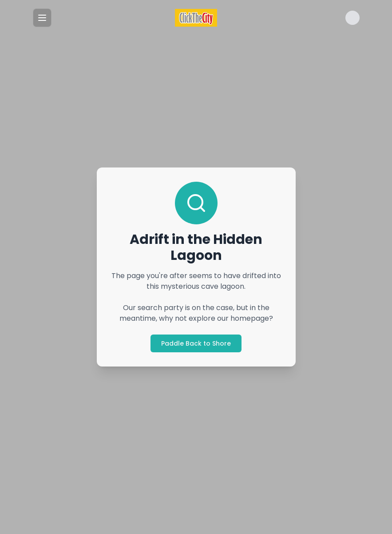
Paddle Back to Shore (196, 343)
